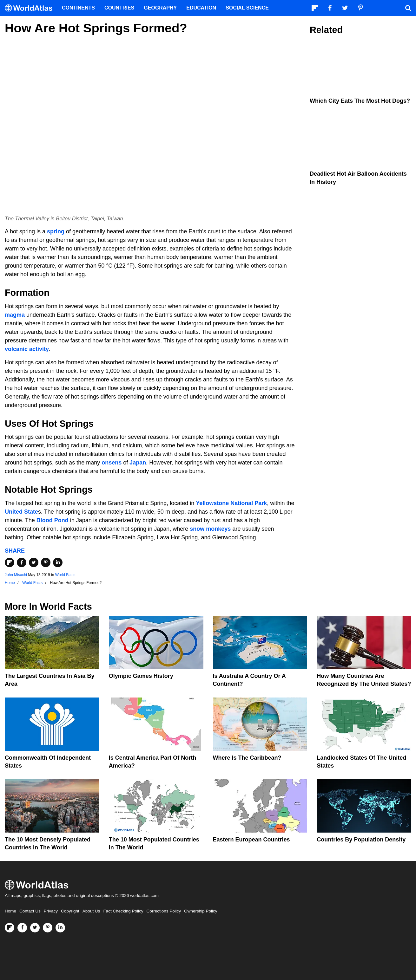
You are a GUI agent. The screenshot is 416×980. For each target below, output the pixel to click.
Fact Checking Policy (123, 911)
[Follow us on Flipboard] (10, 928)
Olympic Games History (141, 676)
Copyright (70, 911)
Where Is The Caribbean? (247, 758)
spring (56, 231)
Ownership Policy (201, 911)
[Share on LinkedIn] (58, 562)
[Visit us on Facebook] (22, 928)
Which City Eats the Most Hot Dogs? (360, 101)
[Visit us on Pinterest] (48, 928)
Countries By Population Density (361, 840)
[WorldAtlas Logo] (31, 8)
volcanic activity (27, 349)
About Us (91, 911)
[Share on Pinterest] (46, 562)
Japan (138, 463)
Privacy (51, 911)
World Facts (65, 575)
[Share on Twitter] (34, 562)
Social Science (247, 8)
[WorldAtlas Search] (408, 8)
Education (201, 8)
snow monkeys (210, 529)
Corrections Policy (164, 911)
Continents (78, 8)
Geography (160, 8)
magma (15, 315)
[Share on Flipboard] (10, 562)
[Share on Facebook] (22, 562)
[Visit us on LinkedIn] (60, 928)
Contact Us (30, 911)
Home (10, 911)
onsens (112, 463)
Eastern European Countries (251, 840)
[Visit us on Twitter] (35, 928)
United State (21, 512)
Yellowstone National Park (231, 503)
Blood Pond (53, 520)
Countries (119, 8)
